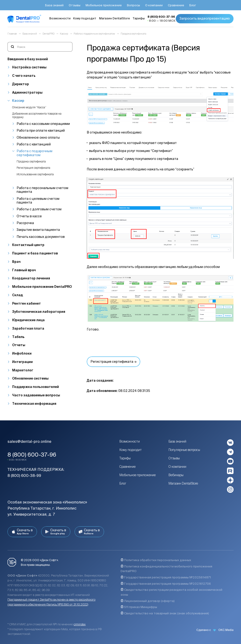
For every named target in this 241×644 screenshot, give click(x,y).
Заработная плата (28, 328)
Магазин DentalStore (183, 483)
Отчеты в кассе (29, 216)
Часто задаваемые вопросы (36, 395)
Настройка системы (29, 67)
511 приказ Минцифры (139, 607)
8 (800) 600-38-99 (24, 475)
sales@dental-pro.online (29, 441)
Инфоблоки (22, 353)
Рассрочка (25, 223)
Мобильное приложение (138, 475)
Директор (21, 84)
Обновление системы (30, 378)
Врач (16, 262)
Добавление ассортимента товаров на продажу (37, 115)
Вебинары (176, 475)
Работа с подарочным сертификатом (34, 153)
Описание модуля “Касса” (29, 107)
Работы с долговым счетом (39, 209)
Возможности (130, 441)
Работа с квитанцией (34, 144)
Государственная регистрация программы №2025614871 (166, 577)
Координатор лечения (31, 278)
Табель (18, 337)
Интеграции (22, 362)
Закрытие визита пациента (38, 230)
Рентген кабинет (27, 303)
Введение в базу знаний (28, 59)
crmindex (80, 624)
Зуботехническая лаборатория (39, 312)
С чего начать (24, 76)
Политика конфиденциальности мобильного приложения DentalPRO (166, 569)
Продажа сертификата (31, 161)
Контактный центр (28, 245)
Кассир (18, 101)
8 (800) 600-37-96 (32, 454)
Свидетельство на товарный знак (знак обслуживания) (165, 613)
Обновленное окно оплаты (38, 137)
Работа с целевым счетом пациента (38, 201)
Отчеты (19, 345)
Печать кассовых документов (41, 237)
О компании (177, 467)
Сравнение (128, 467)
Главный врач (24, 270)
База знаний (177, 441)
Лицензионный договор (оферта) (148, 601)
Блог (123, 483)
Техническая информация (34, 404)
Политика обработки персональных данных (156, 560)
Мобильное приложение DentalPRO (42, 287)
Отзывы (174, 458)
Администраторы (27, 92)
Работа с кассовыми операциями (43, 124)
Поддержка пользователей (36, 387)
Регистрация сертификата (33, 168)
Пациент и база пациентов (35, 253)
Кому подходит (131, 450)
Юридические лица (28, 320)
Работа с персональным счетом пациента (42, 190)
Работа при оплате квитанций (41, 130)
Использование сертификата (35, 174)
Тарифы (125, 458)
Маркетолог (23, 370)
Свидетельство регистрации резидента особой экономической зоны (171, 592)
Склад (18, 295)
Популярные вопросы (184, 450)
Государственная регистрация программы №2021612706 (166, 584)
